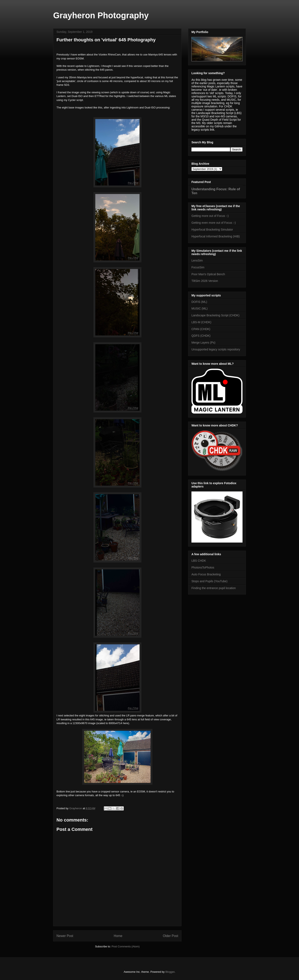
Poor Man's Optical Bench (208, 274)
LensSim (197, 260)
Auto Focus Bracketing (206, 574)
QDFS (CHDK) (201, 336)
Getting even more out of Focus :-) (214, 223)
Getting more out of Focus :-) (210, 216)
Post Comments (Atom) (126, 946)
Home (118, 936)
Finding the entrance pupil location (214, 588)
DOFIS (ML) (199, 302)
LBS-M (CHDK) (201, 322)
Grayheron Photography (101, 15)
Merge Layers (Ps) (203, 343)
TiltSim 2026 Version (205, 281)
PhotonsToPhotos (203, 567)
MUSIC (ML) (200, 308)
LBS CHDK (199, 561)
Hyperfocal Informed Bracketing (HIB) (216, 236)
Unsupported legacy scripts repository (216, 349)
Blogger (170, 972)
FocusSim (198, 267)
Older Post (170, 936)
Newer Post (65, 936)
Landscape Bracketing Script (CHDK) (215, 315)
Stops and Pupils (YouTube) (209, 581)
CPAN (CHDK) (201, 329)
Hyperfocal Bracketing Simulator (212, 230)
